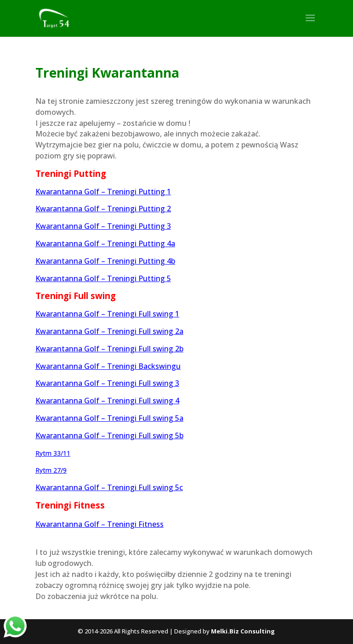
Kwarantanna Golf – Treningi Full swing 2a (109, 331)
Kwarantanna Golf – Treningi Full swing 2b (109, 349)
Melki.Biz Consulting (243, 631)
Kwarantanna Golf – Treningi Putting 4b (105, 261)
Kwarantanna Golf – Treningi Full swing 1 (107, 314)
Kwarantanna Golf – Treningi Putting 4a (105, 243)
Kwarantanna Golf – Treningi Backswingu (108, 366)
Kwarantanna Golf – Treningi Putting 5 (103, 278)
